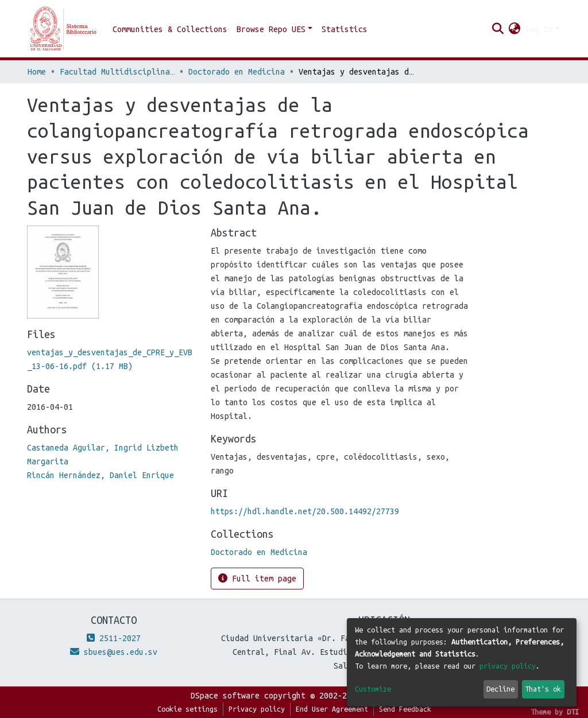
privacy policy (508, 666)
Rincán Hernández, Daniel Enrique (100, 475)
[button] (515, 29)
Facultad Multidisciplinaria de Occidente (117, 72)
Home (37, 72)
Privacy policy (257, 709)
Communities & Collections (170, 29)
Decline (500, 689)
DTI (573, 712)
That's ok (543, 689)
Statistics (345, 29)
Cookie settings (187, 709)
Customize (373, 689)
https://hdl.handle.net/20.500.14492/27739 (305, 511)
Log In (539, 29)
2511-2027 (114, 638)
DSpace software (225, 696)
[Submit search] (498, 29)
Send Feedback (405, 709)
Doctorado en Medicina (237, 72)
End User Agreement (332, 709)
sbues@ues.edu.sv (114, 652)
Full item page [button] (257, 578)
